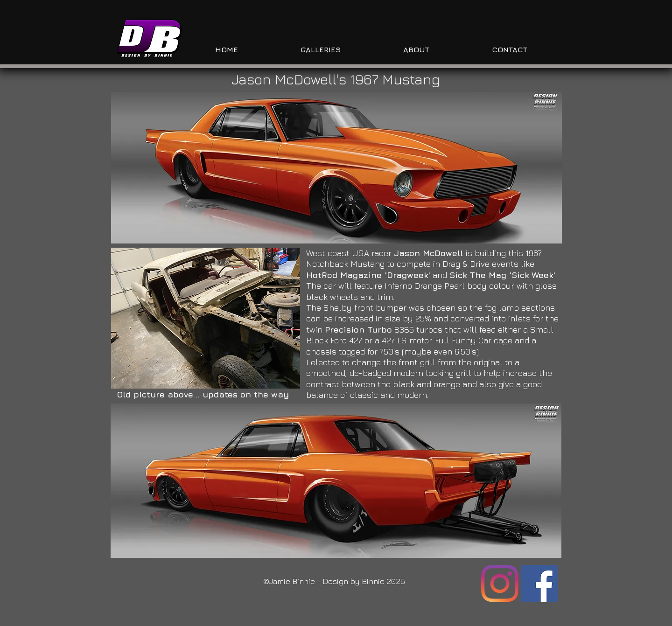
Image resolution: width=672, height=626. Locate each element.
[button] (336, 168)
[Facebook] (539, 584)
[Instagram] (500, 584)
